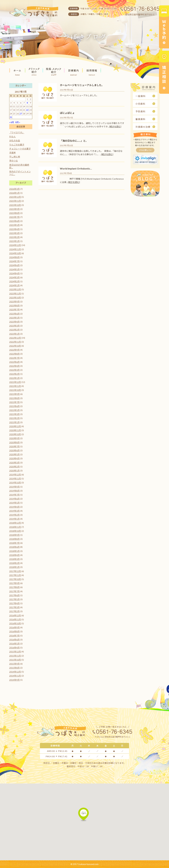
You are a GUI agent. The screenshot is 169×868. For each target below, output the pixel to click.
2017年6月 (14, 595)
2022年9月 (14, 350)
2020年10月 (15, 434)
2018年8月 (14, 539)
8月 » (18, 122)
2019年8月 (14, 491)
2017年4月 (14, 603)
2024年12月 (15, 245)
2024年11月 (15, 249)
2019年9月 (14, 487)
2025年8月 (14, 213)
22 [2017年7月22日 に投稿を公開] (27, 110)
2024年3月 (14, 277)
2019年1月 (14, 519)
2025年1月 (14, 241)
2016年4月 (14, 648)
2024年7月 (14, 261)
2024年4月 (14, 273)
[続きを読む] (115, 127)
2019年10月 (15, 483)
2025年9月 (14, 209)
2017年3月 (14, 607)
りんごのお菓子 (17, 145)
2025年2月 (14, 237)
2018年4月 (14, 555)
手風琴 (12, 153)
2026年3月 (14, 189)
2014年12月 (15, 672)
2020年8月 (14, 442)
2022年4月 (14, 366)
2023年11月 (15, 294)
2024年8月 (14, 257)
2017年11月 (15, 575)
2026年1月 (14, 193)
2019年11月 (15, 479)
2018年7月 (14, 543)
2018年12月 (15, 523)
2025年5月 (14, 225)
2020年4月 (14, 458)
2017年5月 (14, 599)
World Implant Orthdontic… (76, 168)
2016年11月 (15, 619)
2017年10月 (15, 579)
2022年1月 (14, 378)
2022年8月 (14, 354)
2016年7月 (14, 636)
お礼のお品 (15, 141)
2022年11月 (15, 342)
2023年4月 (14, 322)
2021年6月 (14, 406)
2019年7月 (14, 495)
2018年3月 (14, 559)
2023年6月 (14, 314)
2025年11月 (15, 201)
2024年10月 (15, 253)
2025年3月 (14, 233)
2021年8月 (14, 398)
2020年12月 (15, 426)
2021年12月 (15, 382)
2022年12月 (15, 338)
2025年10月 (15, 205)
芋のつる (14, 161)
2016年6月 (14, 640)
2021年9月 (14, 394)
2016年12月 (15, 615)
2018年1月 (14, 567)
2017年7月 (14, 591)
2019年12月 (15, 475)
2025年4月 (14, 229)
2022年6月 (14, 362)
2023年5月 (14, 318)
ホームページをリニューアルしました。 (82, 85)
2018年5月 (14, 551)
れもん (12, 137)
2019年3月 (14, 511)
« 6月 (12, 122)
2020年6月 (14, 450)
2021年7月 (14, 402)
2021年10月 (15, 390)
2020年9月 (14, 438)
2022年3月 (14, 370)
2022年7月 (14, 358)
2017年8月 (14, 587)
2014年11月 (15, 676)
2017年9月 (14, 583)
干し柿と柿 (15, 157)
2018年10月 (15, 531)
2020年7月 (14, 446)
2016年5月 (14, 644)
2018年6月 (14, 547)
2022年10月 (15, 346)
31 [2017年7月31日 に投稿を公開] (11, 117)
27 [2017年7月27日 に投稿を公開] (21, 114)
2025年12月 (15, 197)
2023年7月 (14, 310)
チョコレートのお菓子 (20, 149)
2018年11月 (15, 527)
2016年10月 (15, 623)
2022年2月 (14, 374)
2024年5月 (14, 269)
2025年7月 (14, 217)
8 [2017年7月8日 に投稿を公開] (27, 103)
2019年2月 (14, 515)
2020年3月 (14, 463)
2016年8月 (14, 631)
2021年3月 (14, 414)
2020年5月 (14, 454)
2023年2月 (14, 330)
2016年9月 (14, 627)
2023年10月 (15, 298)
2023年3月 (14, 326)
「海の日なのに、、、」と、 (74, 141)
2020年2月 (14, 467)
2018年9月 (14, 535)
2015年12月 (15, 652)
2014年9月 (14, 680)
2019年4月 (14, 507)
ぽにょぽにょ (67, 113)
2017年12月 (15, 571)
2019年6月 (14, 499)
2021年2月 (14, 418)
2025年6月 (14, 221)
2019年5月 (14, 503)
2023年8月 (14, 306)
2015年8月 (14, 668)
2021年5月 (14, 410)
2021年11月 (15, 386)
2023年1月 (14, 334)
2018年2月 (14, 563)
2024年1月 (14, 285)
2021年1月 (14, 422)
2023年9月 (14, 302)
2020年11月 (15, 430)
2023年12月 (15, 289)
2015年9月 (14, 664)
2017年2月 (14, 611)
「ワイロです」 (17, 133)
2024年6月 (14, 265)
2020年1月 (14, 471)
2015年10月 (15, 660)
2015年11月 (15, 656)
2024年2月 (14, 281)
